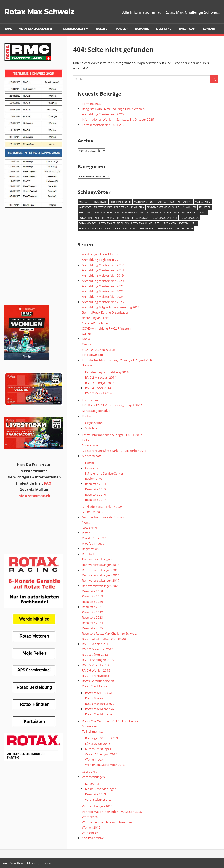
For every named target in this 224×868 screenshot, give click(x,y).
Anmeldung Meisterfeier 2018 (103, 270)
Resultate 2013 (95, 794)
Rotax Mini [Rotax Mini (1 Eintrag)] (129, 228)
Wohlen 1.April (95, 759)
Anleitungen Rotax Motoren (101, 254)
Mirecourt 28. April (98, 749)
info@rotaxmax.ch (34, 496)
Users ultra (90, 771)
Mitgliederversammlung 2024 (102, 507)
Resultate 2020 (92, 602)
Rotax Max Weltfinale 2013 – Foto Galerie (110, 721)
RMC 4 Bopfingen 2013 (98, 660)
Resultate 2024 (92, 623)
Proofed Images (93, 544)
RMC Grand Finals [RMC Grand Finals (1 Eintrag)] (126, 212)
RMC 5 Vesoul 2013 (95, 665)
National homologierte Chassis (103, 517)
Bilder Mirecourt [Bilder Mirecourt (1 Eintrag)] (120, 202)
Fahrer (90, 463)
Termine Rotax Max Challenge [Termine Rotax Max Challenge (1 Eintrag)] (175, 228)
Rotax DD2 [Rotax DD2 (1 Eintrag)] (108, 218)
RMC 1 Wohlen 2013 (96, 644)
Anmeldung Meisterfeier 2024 (103, 297)
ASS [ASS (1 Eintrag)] (81, 202)
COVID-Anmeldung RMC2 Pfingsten (106, 328)
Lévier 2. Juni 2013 (98, 744)
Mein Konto (90, 445)
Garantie (142, 29)
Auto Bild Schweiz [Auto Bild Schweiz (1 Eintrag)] (96, 202)
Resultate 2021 (92, 607)
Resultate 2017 (95, 500)
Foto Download (92, 355)
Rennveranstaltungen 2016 (101, 575)
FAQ (48, 483)
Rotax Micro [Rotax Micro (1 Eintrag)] (112, 228)
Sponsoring (90, 726)
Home (8, 29)
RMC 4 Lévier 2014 (98, 388)
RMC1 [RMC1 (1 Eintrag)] (90, 212)
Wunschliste (90, 833)
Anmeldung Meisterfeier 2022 (103, 291)
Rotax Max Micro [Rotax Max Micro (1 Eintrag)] (165, 223)
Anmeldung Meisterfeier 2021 (103, 286)
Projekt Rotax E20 (94, 538)
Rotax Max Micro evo (99, 709)
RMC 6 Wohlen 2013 (96, 670)
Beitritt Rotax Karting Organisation (106, 312)
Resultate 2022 (92, 612)
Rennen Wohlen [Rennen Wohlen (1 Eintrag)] (186, 207)
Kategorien (93, 784)
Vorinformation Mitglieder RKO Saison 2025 (112, 812)
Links (86, 440)
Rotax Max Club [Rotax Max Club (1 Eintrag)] (189, 218)
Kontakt (209, 29)
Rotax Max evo (95, 698)
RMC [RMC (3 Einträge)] (81, 212)
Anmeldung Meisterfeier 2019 (103, 275)
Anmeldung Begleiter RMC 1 (102, 260)
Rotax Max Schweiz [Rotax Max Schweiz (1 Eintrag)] (90, 228)
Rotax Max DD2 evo (98, 693)
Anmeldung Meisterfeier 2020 (103, 281)
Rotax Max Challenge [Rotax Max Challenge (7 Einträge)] (164, 218)
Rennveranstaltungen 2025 (101, 586)
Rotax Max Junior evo (100, 704)
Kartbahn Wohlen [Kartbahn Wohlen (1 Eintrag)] (169, 202)
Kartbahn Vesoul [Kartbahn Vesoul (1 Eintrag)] (144, 202)
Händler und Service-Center (104, 473)
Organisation (94, 423)
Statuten (91, 428)
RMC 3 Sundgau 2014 (100, 383)
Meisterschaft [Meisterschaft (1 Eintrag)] (103, 207)
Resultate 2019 (92, 596)
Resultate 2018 (92, 591)
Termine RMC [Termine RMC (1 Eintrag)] (146, 228)
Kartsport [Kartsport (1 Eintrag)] (85, 207)
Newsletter (90, 528)
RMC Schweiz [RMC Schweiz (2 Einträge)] (189, 212)
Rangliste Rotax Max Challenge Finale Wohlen (113, 109)
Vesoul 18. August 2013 (101, 754)
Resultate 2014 (95, 484)
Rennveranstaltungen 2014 (101, 565)
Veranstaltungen (93, 777)
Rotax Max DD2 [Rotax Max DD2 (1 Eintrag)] (88, 223)
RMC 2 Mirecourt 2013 (98, 649)
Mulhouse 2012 (93, 512)
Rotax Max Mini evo (98, 714)
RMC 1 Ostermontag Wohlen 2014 (106, 639)
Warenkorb (90, 817)
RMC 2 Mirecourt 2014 (101, 377)
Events (86, 344)
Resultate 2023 (92, 617)
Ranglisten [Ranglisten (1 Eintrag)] (137, 207)
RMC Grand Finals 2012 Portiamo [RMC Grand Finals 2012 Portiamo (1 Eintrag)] (159, 212)
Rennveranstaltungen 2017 (101, 580)
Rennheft (88, 554)
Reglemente (94, 479)
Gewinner (92, 468)
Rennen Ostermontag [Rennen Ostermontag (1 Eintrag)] (160, 207)
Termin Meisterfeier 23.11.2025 (104, 125)
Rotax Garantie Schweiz (98, 681)
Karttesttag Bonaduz (96, 411)
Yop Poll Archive (93, 838)
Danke (86, 334)
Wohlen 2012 (91, 827)
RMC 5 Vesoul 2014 (98, 393)
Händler (121, 29)
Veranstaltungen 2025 (36, 29)
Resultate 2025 (92, 628)
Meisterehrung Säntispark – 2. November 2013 (114, 451)
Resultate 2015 (95, 489)
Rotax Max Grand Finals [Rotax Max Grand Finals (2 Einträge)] (114, 223)
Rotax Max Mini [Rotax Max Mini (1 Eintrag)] (188, 223)
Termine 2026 (92, 104)
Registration (90, 549)
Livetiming (164, 29)
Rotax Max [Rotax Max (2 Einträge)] (142, 218)
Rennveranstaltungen (97, 559)
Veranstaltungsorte (98, 800)
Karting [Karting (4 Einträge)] (187, 202)
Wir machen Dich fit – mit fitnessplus (107, 822)
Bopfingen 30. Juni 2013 (101, 738)
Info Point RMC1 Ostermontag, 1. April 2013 (112, 405)
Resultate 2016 (95, 494)
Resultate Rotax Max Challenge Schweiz (109, 633)
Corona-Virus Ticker (95, 323)
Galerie (102, 29)
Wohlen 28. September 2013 (105, 765)
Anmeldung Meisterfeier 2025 (103, 114)
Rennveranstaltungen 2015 (101, 570)
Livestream (187, 29)
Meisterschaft (74, 29)
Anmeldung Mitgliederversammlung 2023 (111, 307)
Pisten (86, 533)
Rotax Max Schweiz (40, 12)
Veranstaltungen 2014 (97, 806)
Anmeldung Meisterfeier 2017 (103, 265)
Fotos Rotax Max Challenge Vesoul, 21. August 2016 (118, 360)
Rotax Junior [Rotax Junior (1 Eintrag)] (125, 218)
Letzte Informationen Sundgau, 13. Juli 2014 (112, 435)
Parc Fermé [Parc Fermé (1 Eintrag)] (121, 207)
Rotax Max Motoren (96, 686)
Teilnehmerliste (93, 731)
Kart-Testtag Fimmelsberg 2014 (107, 372)
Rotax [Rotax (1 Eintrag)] (203, 212)
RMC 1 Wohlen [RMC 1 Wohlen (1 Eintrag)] (104, 212)
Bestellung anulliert (95, 318)
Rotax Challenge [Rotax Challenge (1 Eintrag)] (89, 218)
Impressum (90, 400)
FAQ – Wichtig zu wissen (98, 350)
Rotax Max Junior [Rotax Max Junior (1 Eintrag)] (142, 223)
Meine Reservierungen (101, 789)
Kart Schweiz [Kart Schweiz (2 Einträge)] (203, 202)
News (86, 522)
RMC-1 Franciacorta (95, 676)
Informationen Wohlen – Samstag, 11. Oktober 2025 (118, 119)
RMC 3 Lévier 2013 (95, 655)
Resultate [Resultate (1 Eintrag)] (205, 207)
